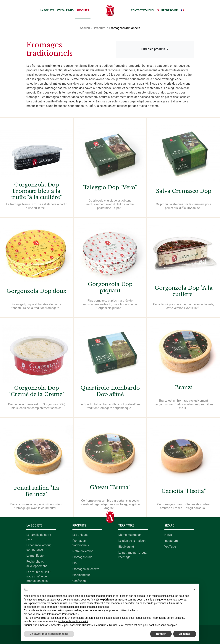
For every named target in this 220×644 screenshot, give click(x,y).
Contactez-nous (142, 10)
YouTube (170, 547)
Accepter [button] (185, 634)
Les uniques (80, 535)
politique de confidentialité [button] (73, 621)
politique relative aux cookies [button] (170, 600)
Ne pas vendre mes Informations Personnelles (50, 614)
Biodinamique (82, 575)
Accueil (85, 28)
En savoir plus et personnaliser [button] (49, 634)
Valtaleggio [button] (65, 10)
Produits (83, 10)
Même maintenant (130, 535)
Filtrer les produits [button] (155, 49)
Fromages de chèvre (86, 569)
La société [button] (47, 10)
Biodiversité (126, 547)
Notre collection (83, 551)
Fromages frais (82, 557)
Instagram (171, 541)
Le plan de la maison (132, 541)
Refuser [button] (161, 634)
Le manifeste (35, 556)
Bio (75, 563)
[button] (167, 11)
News (168, 535)
